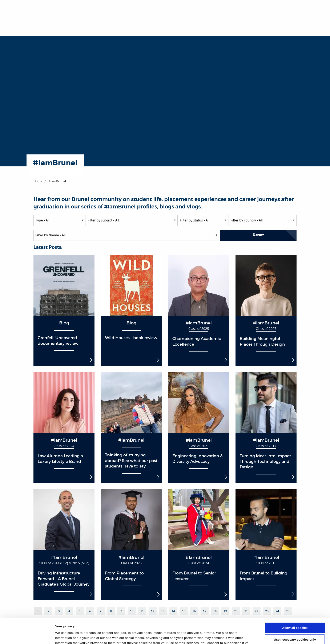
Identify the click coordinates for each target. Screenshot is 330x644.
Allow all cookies (295, 604)
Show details (65, 636)
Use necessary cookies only (295, 616)
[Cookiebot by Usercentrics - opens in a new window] (27, 636)
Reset (258, 235)
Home (38, 181)
